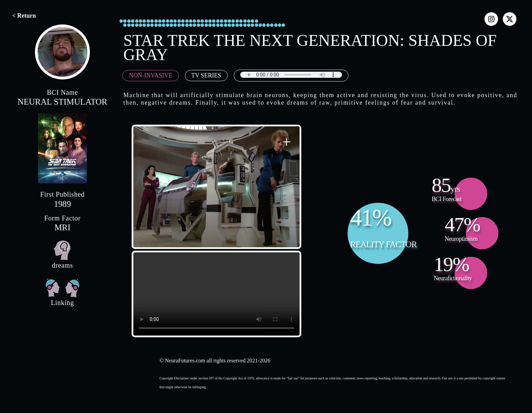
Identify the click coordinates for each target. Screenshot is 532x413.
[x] (510, 19)
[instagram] (491, 19)
